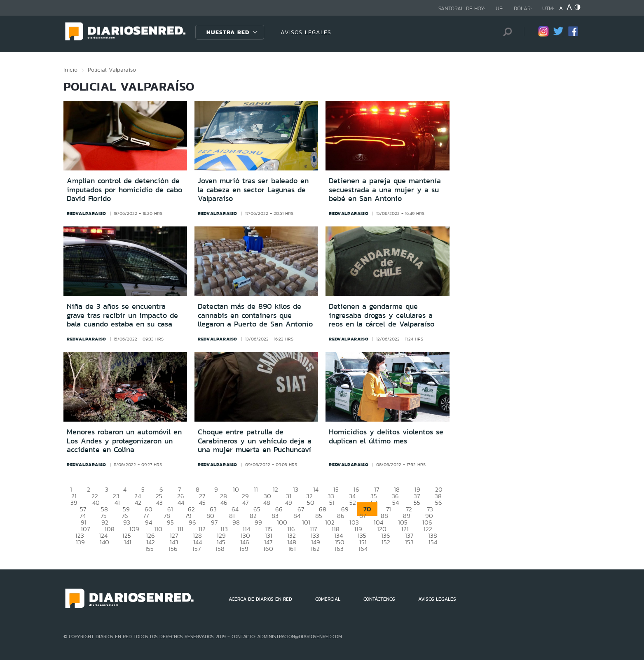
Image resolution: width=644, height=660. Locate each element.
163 (339, 549)
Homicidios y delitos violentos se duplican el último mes (386, 436)
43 (159, 503)
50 (311, 503)
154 (433, 542)
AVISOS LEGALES (306, 32)
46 (224, 503)
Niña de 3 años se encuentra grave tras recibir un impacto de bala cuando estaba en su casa (122, 315)
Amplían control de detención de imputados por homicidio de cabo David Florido (124, 190)
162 (315, 549)
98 (236, 522)
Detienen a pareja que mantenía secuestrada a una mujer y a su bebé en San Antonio (385, 190)
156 (173, 549)
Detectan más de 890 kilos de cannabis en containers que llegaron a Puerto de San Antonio (255, 315)
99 (258, 522)
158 (220, 549)
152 (386, 542)
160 (268, 549)
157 (197, 549)
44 (181, 503)
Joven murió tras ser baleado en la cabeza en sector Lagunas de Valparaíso (253, 190)
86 (341, 516)
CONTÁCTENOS (379, 599)
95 (170, 522)
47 (245, 503)
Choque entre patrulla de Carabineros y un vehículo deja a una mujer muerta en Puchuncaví (255, 441)
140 (104, 542)
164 (363, 549)
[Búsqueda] (505, 32)
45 (202, 503)
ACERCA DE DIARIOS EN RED (260, 599)
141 (128, 542)
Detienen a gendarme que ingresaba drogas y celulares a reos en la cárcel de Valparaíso (382, 315)
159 (244, 549)
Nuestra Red (228, 32)
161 (292, 549)
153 (409, 542)
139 (80, 542)
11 (256, 489)
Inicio (70, 70)
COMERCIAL (328, 599)
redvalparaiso (87, 213)
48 (267, 503)
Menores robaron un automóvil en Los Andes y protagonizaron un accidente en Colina (124, 441)
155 (149, 549)
